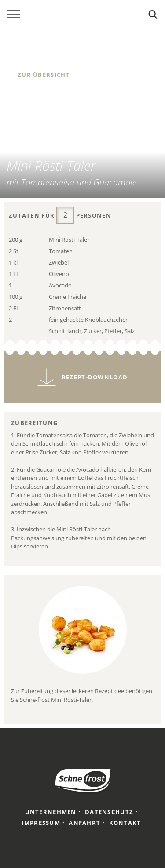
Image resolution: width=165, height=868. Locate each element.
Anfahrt (84, 823)
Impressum (41, 823)
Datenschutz (109, 812)
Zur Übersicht (44, 75)
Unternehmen (51, 812)
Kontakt (125, 823)
